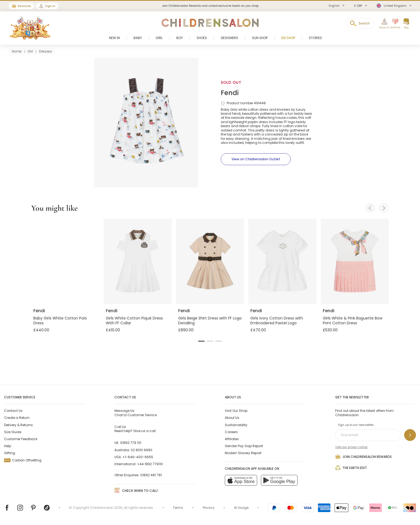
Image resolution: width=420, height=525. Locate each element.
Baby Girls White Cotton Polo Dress (60, 321)
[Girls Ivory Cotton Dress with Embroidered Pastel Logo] (282, 261)
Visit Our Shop (236, 411)
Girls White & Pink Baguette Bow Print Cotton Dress (353, 321)
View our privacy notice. (351, 447)
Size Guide (13, 432)
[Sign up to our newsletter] (410, 435)
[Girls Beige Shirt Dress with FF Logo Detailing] (210, 261)
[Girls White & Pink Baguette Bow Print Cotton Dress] (355, 261)
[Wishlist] (394, 24)
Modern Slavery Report (243, 453)
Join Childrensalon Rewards (363, 457)
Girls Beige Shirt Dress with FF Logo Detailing (210, 321)
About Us (232, 418)
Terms (178, 508)
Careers (231, 432)
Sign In (50, 6)
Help (8, 446)
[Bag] (406, 24)
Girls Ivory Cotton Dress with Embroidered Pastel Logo (277, 321)
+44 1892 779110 (150, 464)
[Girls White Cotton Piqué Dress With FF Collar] (138, 261)
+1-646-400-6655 (138, 457)
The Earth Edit (351, 468)
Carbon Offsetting (23, 460)
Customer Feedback (21, 439)
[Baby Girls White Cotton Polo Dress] (65, 261)
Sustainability (236, 425)
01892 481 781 (151, 475)
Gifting (10, 453)
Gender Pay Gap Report (244, 446)
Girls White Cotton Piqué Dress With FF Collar (134, 321)
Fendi (230, 93)
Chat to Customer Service (136, 413)
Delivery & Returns (18, 425)
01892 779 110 (131, 443)
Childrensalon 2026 (106, 508)
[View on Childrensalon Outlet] (256, 159)
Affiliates (232, 439)
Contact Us (13, 411)
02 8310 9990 (142, 450)
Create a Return (17, 418)
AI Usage (241, 508)
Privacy (209, 508)
